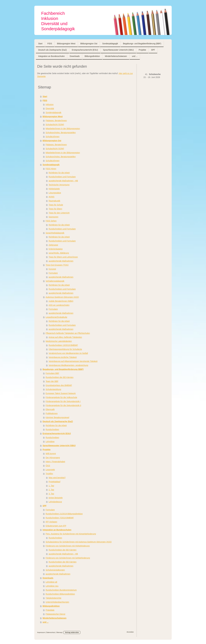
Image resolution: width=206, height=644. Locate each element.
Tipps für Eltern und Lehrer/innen (63, 257)
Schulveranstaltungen (55, 570)
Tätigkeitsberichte (54, 598)
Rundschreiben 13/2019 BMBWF (63, 345)
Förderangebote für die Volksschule (61, 397)
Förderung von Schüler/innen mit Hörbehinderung (68, 546)
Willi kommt (51, 454)
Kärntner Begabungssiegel (57, 417)
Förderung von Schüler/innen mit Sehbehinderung (68, 558)
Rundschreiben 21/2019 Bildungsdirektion (64, 514)
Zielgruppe (53, 245)
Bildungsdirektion (51, 606)
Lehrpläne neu (52, 586)
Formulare (53, 273)
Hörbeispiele (54, 189)
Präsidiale (50, 610)
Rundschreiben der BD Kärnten (60, 377)
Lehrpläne (50, 442)
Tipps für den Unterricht (59, 213)
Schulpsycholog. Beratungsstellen (61, 133)
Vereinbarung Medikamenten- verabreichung (68, 365)
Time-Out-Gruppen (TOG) (57, 265)
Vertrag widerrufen (72, 632)
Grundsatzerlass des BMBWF (59, 385)
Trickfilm (49, 474)
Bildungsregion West (53, 117)
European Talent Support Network (61, 393)
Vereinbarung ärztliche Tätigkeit (63, 357)
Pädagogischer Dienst (55, 614)
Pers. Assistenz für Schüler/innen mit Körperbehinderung (71, 534)
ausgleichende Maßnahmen (61, 261)
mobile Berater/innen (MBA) (61, 301)
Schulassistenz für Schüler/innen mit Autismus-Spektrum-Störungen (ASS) (79, 542)
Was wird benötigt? (57, 478)
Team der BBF (52, 381)
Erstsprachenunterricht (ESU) (57, 433)
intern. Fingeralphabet (55, 462)
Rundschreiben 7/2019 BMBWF (60, 518)
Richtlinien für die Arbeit (59, 173)
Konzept (52, 269)
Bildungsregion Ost (52, 141)
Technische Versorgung (59, 185)
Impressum (41, 632)
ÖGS (48, 466)
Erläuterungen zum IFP (56, 526)
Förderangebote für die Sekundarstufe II (63, 405)
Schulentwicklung (53, 389)
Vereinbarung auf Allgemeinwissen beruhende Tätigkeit (73, 361)
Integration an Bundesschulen (57, 530)
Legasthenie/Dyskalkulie (56, 317)
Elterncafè (50, 409)
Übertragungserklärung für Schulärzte (65, 349)
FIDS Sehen (51, 221)
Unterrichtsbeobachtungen (57, 602)
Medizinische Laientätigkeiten (59, 341)
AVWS (51, 197)
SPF (45, 506)
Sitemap (59, 632)
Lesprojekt (50, 470)
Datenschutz (51, 632)
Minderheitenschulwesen (55, 618)
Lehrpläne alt (51, 582)
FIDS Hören (51, 169)
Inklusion (50, 104)
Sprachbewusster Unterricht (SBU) (59, 446)
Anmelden (130, 632)
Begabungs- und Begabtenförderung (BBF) (63, 369)
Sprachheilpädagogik (55, 233)
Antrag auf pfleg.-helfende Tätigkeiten (65, 337)
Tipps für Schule (56, 205)
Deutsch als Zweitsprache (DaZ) (58, 421)
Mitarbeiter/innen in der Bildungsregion (63, 129)
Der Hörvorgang (53, 458)
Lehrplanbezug (55, 502)
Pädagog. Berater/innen (56, 121)
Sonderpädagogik (54, 112)
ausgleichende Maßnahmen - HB (63, 181)
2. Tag (51, 490)
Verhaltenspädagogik (55, 281)
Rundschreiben (52, 429)
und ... (46, 622)
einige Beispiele (56, 498)
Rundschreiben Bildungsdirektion (60, 594)
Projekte (47, 450)
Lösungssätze (55, 193)
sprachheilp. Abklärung (59, 253)
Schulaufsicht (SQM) (55, 125)
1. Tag (51, 486)
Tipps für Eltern (55, 209)
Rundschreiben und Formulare (62, 177)
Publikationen (52, 413)
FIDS (45, 100)
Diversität (50, 108)
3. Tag (51, 494)
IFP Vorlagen (51, 522)
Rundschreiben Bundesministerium (61, 590)
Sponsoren (54, 217)
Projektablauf (55, 482)
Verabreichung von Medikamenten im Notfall (68, 353)
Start (45, 96)
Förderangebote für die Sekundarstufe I (63, 401)
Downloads (48, 578)
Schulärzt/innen (53, 137)
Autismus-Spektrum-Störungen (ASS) (62, 297)
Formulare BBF (52, 373)
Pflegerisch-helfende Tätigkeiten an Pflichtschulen (68, 333)
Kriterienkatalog (56, 249)
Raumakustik (54, 201)
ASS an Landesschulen (59, 305)
